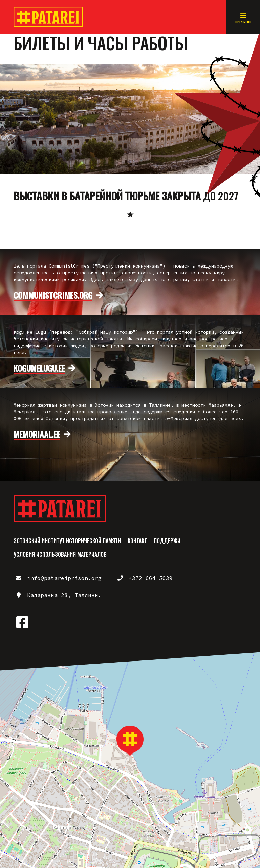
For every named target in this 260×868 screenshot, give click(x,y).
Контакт (137, 541)
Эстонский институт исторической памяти (67, 541)
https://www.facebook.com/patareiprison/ (22, 622)
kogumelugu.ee (39, 368)
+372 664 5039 (151, 578)
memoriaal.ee (37, 434)
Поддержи (167, 541)
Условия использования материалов (60, 554)
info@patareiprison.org (64, 578)
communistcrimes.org (53, 295)
